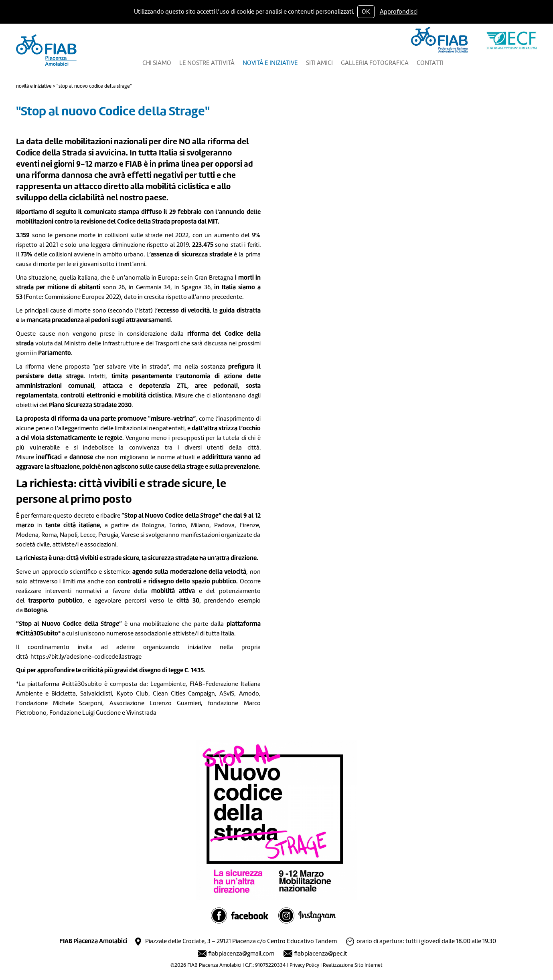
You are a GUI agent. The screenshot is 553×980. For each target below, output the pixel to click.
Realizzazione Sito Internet (353, 965)
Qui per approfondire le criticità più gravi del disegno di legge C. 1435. (111, 670)
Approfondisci (399, 12)
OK (366, 12)
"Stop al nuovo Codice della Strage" (94, 86)
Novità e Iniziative (34, 86)
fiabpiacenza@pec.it (321, 954)
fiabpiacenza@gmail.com (241, 954)
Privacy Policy (304, 965)
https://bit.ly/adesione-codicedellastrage (86, 657)
